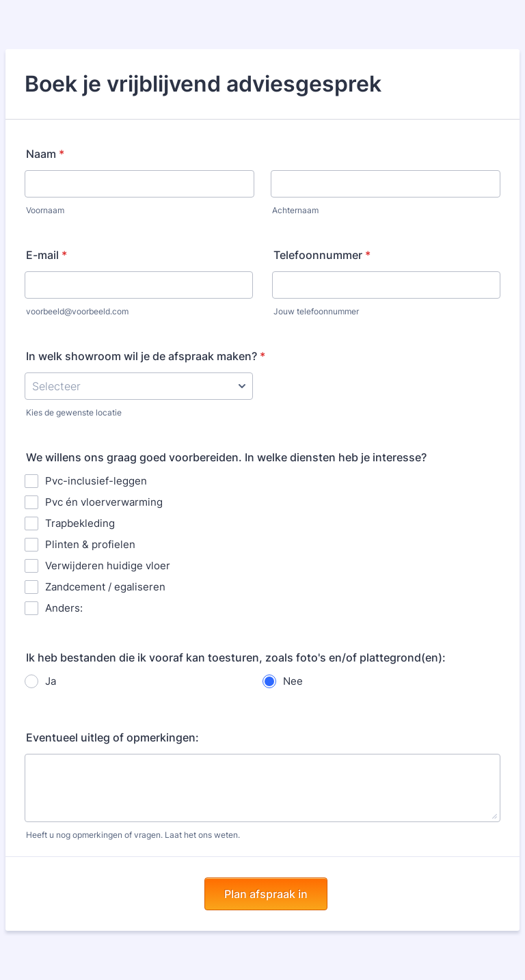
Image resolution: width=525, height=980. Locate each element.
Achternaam (295, 210)
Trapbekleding (80, 523)
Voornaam (45, 210)
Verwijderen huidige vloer (108, 566)
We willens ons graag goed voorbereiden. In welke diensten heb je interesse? (226, 457)
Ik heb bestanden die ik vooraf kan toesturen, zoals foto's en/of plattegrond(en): (236, 657)
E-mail (46, 255)
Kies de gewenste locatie (74, 412)
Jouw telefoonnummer (316, 311)
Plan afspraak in (266, 894)
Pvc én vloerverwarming (104, 502)
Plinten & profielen (90, 544)
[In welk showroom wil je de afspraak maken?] (139, 386)
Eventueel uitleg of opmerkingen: (112, 737)
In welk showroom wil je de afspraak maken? (146, 356)
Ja (51, 681)
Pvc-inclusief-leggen (96, 481)
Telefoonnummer (322, 255)
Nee (293, 681)
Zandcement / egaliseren (105, 587)
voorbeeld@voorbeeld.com (77, 311)
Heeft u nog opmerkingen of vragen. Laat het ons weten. (133, 835)
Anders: (64, 608)
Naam (45, 154)
